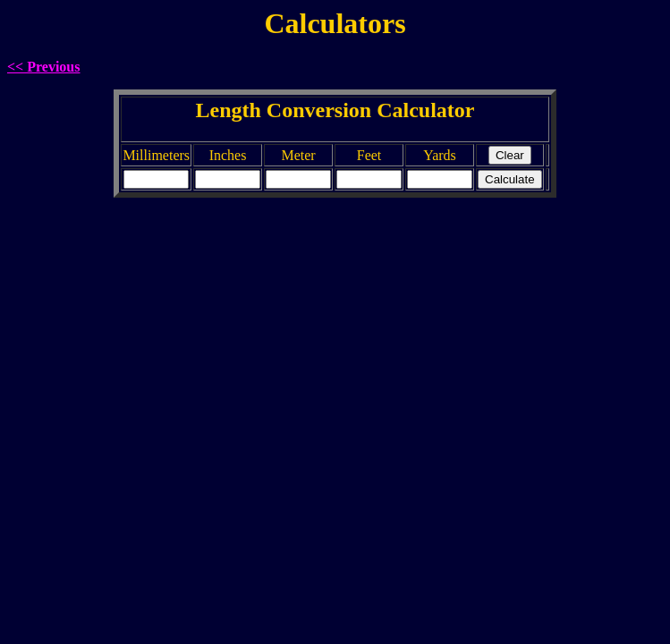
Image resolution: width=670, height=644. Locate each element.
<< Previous (44, 67)
